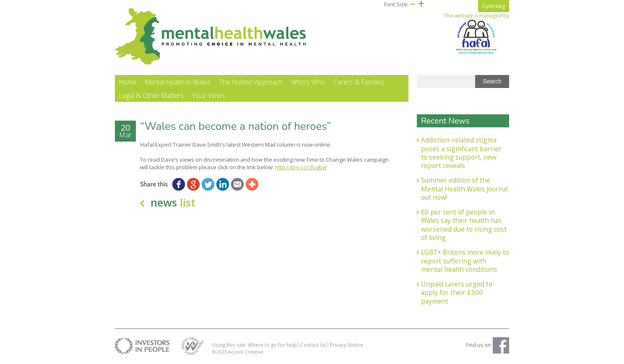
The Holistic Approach (251, 82)
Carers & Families (359, 82)
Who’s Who (308, 82)
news (173, 202)
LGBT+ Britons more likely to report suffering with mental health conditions (465, 261)
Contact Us (313, 345)
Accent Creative (246, 352)
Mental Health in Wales (178, 82)
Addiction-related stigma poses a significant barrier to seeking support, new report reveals (461, 153)
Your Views (208, 96)
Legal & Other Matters (151, 96)
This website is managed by (476, 34)
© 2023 (220, 352)
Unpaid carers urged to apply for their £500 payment (457, 293)
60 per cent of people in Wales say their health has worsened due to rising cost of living (464, 225)
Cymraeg (494, 6)
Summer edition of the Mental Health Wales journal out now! (464, 189)
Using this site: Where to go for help (255, 345)
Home (128, 82)
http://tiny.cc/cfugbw (301, 167)
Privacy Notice (346, 345)
